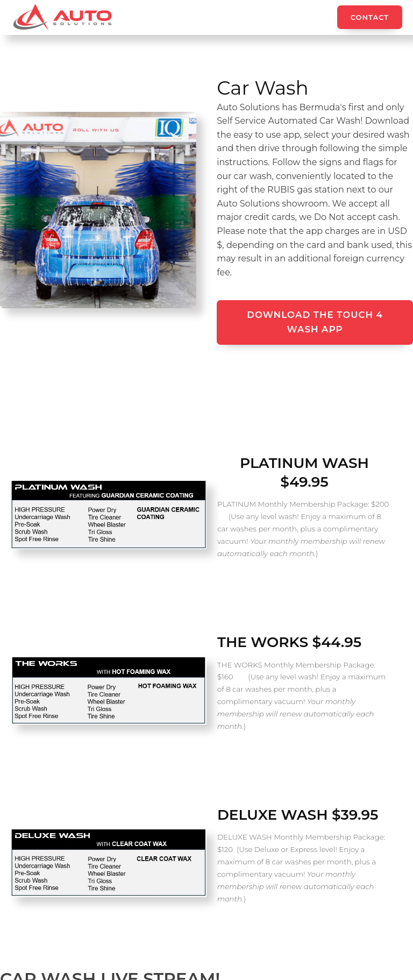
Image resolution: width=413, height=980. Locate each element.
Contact (370, 17)
